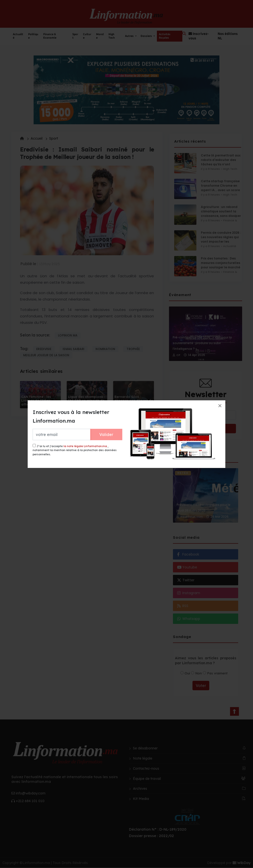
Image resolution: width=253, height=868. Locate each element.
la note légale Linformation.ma (85, 446)
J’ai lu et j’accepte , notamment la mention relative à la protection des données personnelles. (75, 450)
